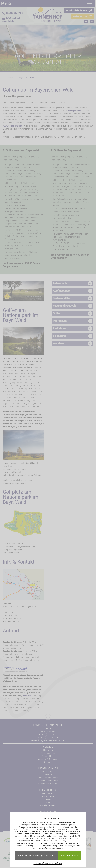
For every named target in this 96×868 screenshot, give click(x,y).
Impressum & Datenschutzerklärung (48, 863)
